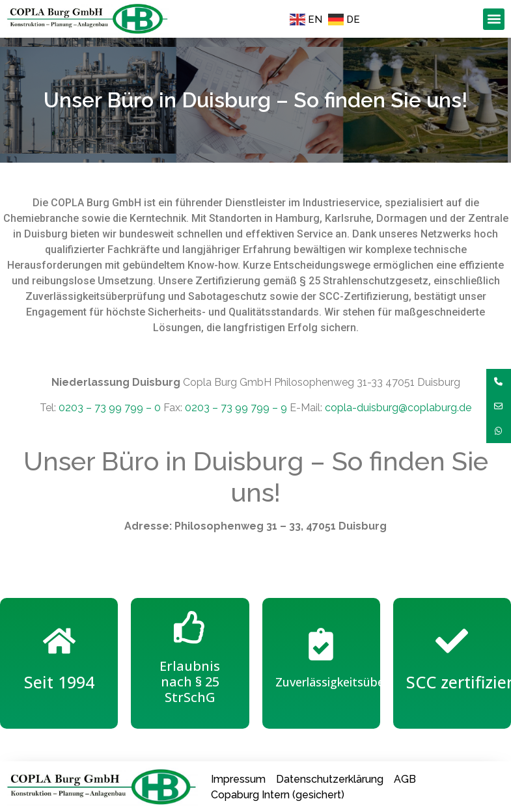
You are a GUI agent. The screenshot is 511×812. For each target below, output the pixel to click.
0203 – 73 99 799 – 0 (110, 408)
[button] (494, 19)
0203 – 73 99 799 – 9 (236, 408)
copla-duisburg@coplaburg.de (398, 408)
